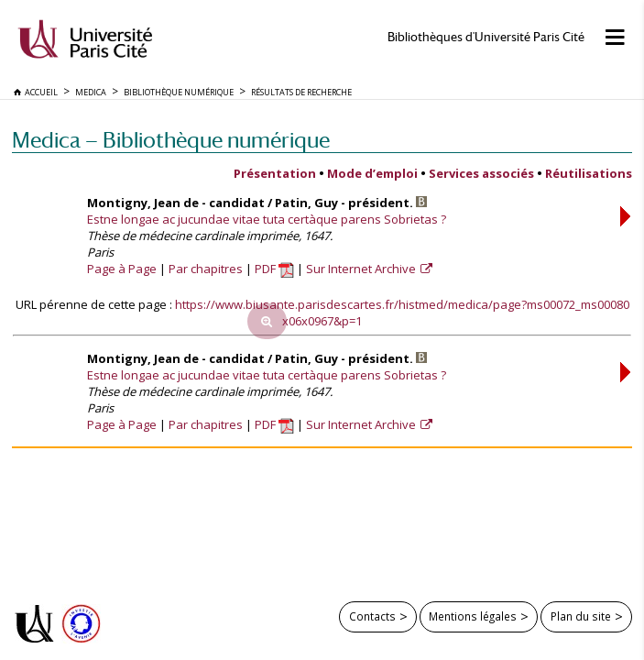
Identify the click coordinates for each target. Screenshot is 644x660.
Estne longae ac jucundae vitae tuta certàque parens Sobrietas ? (267, 219)
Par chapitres (206, 269)
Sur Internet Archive (362, 269)
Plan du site (581, 616)
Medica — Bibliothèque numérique (171, 140)
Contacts (372, 616)
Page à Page (122, 269)
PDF (274, 269)
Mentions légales (473, 616)
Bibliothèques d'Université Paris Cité (486, 37)
